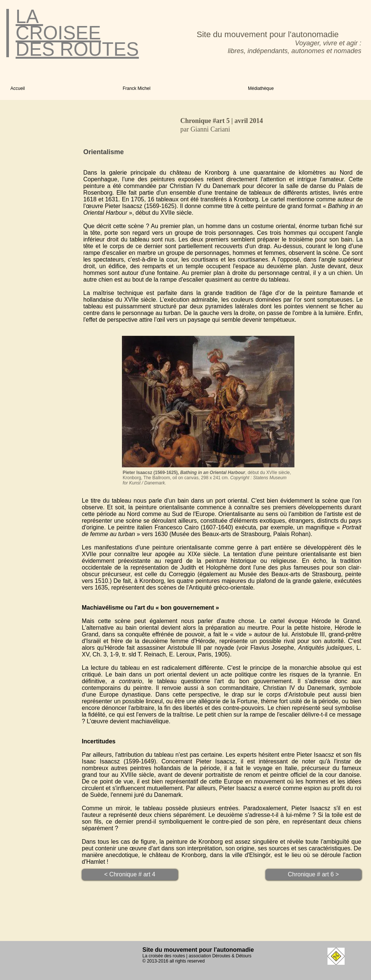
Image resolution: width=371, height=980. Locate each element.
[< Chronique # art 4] (130, 874)
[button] (180, 88)
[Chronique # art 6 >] (313, 874)
